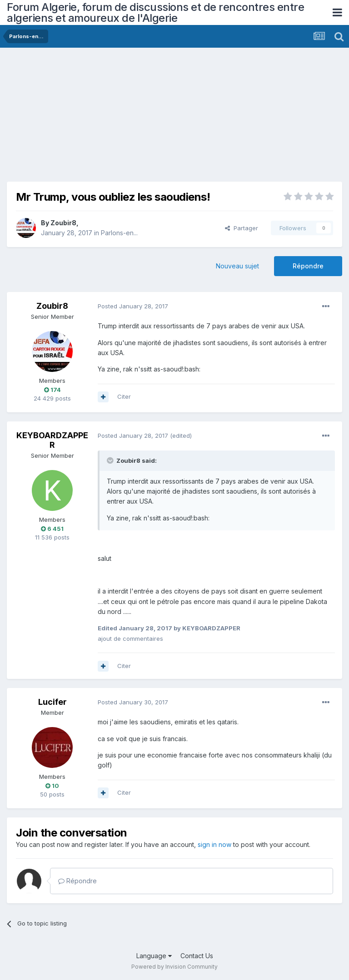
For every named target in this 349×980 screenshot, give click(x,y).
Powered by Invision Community (174, 967)
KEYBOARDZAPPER (52, 440)
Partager (242, 228)
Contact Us (197, 956)
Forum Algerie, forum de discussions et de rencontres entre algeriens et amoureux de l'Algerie (155, 12)
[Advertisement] (113, 118)
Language (154, 956)
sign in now (214, 844)
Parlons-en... (119, 233)
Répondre (308, 266)
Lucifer (52, 702)
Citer (124, 396)
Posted (133, 306)
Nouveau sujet (237, 266)
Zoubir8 (63, 223)
